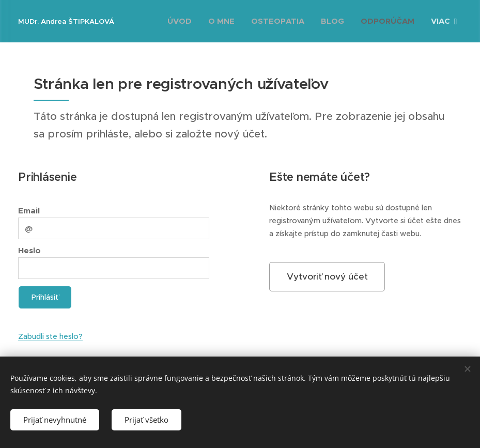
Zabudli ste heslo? (50, 336)
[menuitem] (182, 21)
